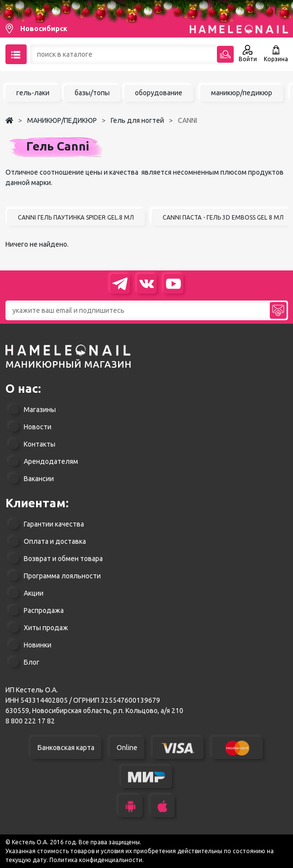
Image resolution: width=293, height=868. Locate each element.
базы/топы (92, 93)
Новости (38, 427)
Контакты (40, 444)
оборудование (159, 93)
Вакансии (39, 479)
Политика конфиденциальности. (97, 860)
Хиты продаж (46, 628)
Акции (34, 593)
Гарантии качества (54, 524)
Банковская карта (66, 748)
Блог (32, 662)
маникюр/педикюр (242, 93)
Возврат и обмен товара (63, 559)
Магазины (40, 410)
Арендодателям (51, 461)
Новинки (38, 645)
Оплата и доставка (55, 541)
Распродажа (44, 610)
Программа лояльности (62, 576)
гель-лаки (33, 93)
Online (127, 748)
